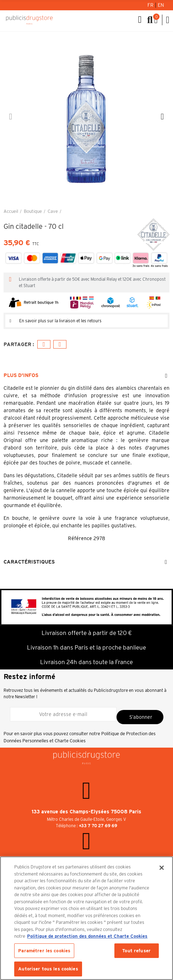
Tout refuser (136, 951)
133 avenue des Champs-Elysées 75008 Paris (86, 812)
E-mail (60, 344)
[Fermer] (162, 868)
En (161, 5)
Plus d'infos (21, 375)
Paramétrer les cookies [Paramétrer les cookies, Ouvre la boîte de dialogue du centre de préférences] (44, 951)
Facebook (44, 344)
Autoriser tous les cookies (48, 969)
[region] (86, 918)
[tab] (86, 321)
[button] (11, 117)
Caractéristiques (29, 562)
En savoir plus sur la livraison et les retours (60, 321)
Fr (151, 5)
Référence (80, 538)
